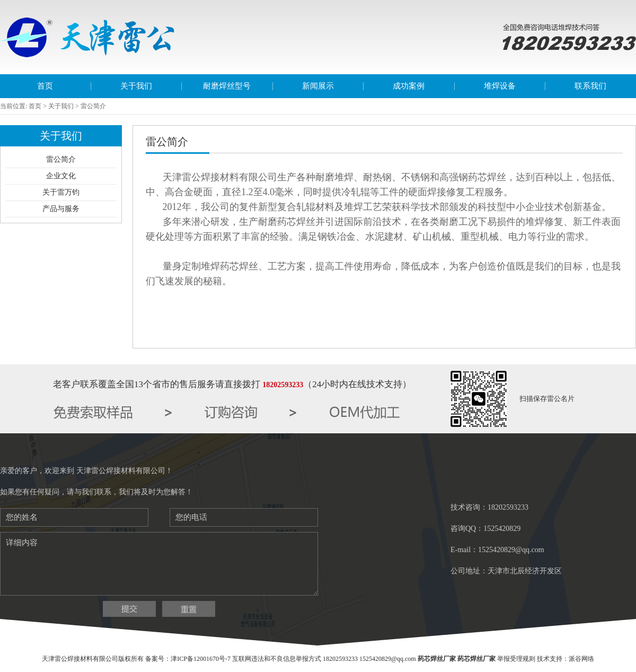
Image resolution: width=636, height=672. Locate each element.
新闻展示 (318, 86)
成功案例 (409, 86)
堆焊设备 (500, 86)
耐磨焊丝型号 (227, 86)
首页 (45, 86)
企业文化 (61, 176)
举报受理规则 (516, 659)
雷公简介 (61, 159)
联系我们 (590, 86)
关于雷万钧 (61, 192)
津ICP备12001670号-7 (201, 659)
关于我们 (136, 86)
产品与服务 (61, 209)
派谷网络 (581, 659)
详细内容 (159, 564)
